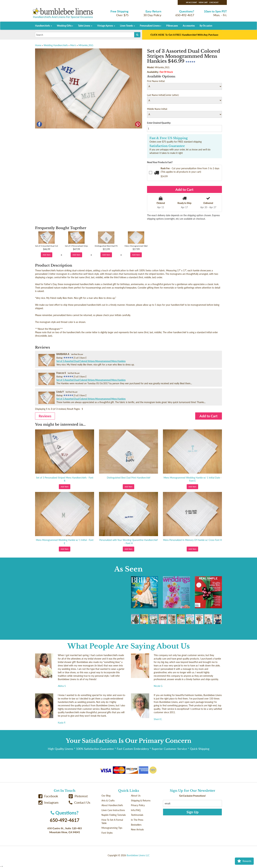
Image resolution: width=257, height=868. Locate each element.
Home (38, 45)
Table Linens (85, 26)
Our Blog (106, 796)
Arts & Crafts (108, 800)
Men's (73, 45)
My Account (192, 2)
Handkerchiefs (44, 26)
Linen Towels (127, 26)
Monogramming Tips (112, 828)
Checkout (214, 2)
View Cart (203, 2)
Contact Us (79, 802)
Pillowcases (172, 26)
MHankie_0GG (86, 45)
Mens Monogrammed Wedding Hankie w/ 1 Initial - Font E (65, 542)
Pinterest (78, 796)
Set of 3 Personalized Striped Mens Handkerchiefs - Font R (65, 479)
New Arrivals (137, 829)
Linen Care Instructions (113, 810)
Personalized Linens (151, 26)
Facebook (48, 796)
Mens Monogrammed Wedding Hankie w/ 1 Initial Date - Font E (193, 479)
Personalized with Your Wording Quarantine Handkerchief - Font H (128, 542)
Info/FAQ (136, 810)
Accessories (189, 26)
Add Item (47, 255)
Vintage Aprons (106, 26)
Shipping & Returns (141, 800)
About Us (136, 796)
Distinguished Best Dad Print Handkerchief (129, 478)
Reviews (45, 416)
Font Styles (107, 833)
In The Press (137, 820)
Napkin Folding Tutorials (114, 815)
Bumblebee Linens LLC (138, 855)
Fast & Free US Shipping (169, 138)
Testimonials (137, 815)
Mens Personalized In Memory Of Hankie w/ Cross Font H (193, 540)
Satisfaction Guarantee (167, 146)
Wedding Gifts (65, 26)
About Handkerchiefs (112, 805)
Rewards (244, 861)
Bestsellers (136, 825)
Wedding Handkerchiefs (56, 45)
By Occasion (206, 26)
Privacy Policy (138, 805)
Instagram (48, 802)
